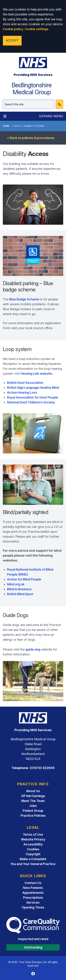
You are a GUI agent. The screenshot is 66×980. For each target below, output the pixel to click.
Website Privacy (33, 839)
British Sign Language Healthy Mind (33, 388)
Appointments (33, 893)
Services (33, 902)
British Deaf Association (25, 383)
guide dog (33, 649)
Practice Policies (33, 816)
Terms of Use (33, 834)
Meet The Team (33, 801)
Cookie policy (13, 29)
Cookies (33, 849)
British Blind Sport (20, 594)
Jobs (33, 806)
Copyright (33, 854)
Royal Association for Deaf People (33, 397)
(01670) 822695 (42, 768)
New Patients (33, 888)
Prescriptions (33, 898)
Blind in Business (19, 589)
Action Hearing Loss (22, 392)
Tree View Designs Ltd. (33, 962)
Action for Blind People (24, 579)
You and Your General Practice (33, 864)
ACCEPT (12, 40)
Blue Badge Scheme (24, 299)
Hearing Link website (37, 374)
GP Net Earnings (33, 796)
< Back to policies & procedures (31, 138)
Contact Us (33, 883)
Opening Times (33, 907)
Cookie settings (36, 29)
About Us (33, 791)
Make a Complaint (33, 859)
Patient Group (33, 811)
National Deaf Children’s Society (31, 402)
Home (6, 126)
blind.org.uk (16, 584)
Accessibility (33, 844)
